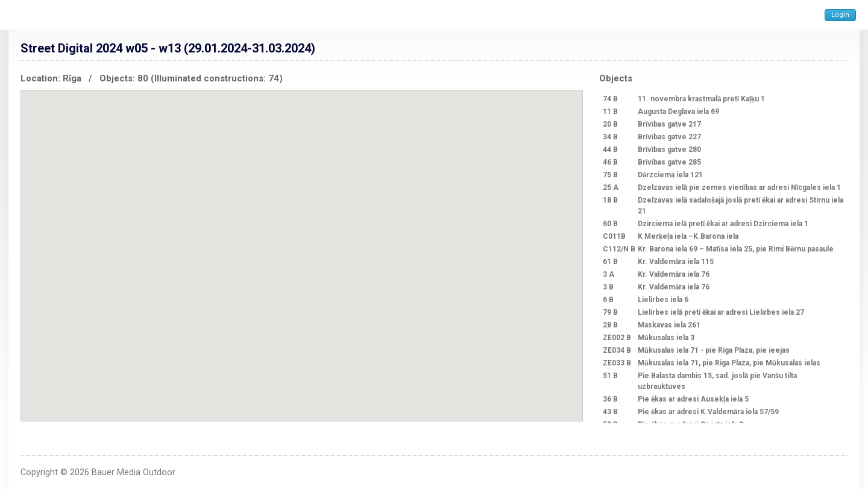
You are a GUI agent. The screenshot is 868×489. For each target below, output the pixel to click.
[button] (377, 191)
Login (840, 15)
